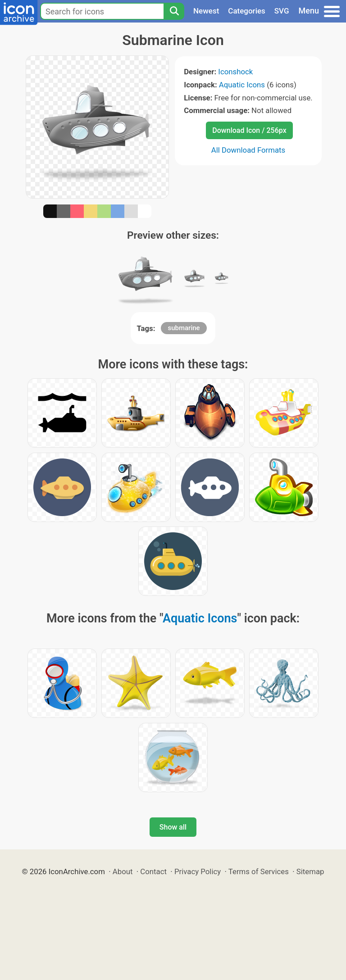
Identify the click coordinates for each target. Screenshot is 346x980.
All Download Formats (248, 150)
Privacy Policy (198, 871)
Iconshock (235, 72)
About (123, 871)
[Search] (174, 11)
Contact (153, 871)
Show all (173, 827)
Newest (206, 11)
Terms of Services (259, 871)
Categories (247, 11)
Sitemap (310, 871)
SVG (282, 11)
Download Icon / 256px (249, 130)
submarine (184, 328)
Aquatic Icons (242, 85)
